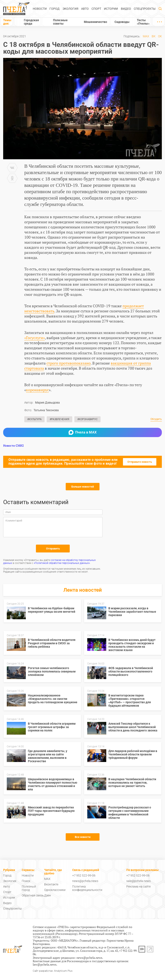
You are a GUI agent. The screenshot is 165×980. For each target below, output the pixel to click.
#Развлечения (59, 419)
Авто (85, 9)
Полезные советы (60, 22)
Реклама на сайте (138, 886)
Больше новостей (83, 487)
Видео (126, 9)
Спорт (96, 9)
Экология (70, 9)
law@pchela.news (45, 964)
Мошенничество (95, 22)
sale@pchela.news (138, 881)
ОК (160, 36)
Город (55, 9)
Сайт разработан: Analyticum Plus (53, 971)
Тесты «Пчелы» (143, 22)
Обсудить (156, 419)
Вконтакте (51, 884)
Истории (111, 9)
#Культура (34, 419)
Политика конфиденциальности (87, 888)
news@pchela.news (85, 881)
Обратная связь (33, 895)
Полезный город (29, 888)
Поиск (26, 881)
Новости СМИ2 (13, 445)
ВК (154, 36)
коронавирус (37, 390)
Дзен (48, 895)
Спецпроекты (145, 9)
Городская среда (31, 22)
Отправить (53, 549)
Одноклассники (55, 890)
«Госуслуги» (35, 338)
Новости (40, 9)
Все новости (83, 837)
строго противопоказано (69, 363)
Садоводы (122, 22)
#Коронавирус (87, 419)
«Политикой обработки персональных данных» (62, 563)
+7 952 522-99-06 (84, 875)
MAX (146, 36)
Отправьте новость (140, 462)
